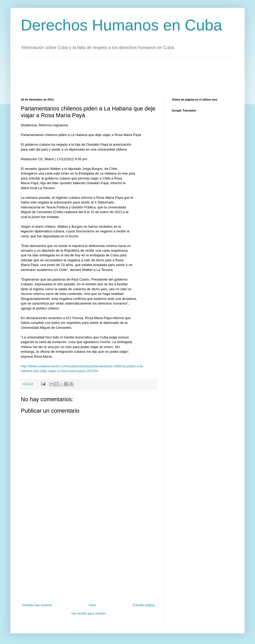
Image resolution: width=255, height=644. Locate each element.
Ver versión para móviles (88, 614)
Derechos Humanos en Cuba (122, 25)
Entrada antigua (144, 605)
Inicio (92, 605)
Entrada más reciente (37, 605)
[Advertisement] (116, 77)
